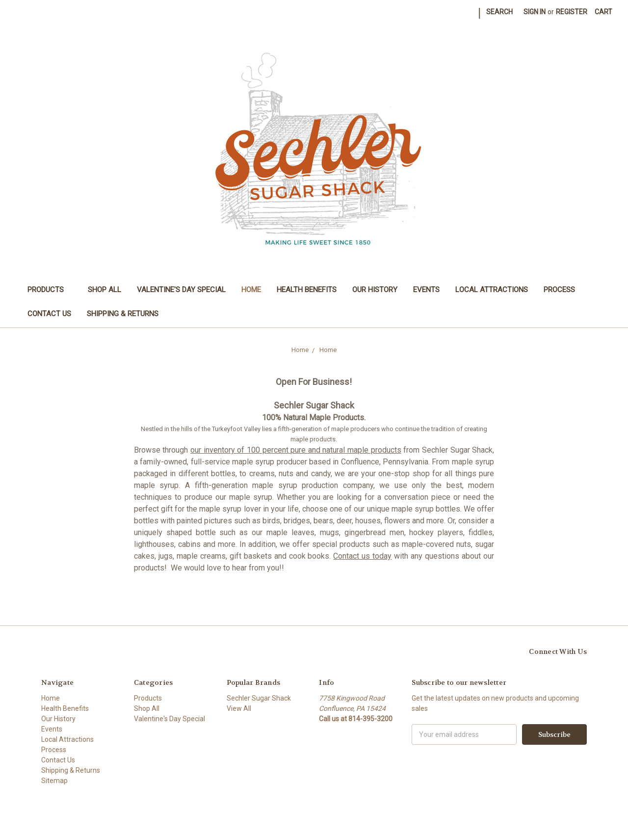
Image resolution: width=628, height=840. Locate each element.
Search (499, 12)
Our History (375, 290)
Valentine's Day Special (181, 290)
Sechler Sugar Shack (259, 698)
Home (251, 290)
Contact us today (362, 556)
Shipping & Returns (123, 314)
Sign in (535, 12)
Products (50, 290)
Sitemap (54, 781)
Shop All (105, 290)
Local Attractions (492, 290)
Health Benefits (307, 290)
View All (239, 708)
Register (572, 12)
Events (426, 290)
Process (559, 290)
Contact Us (49, 314)
